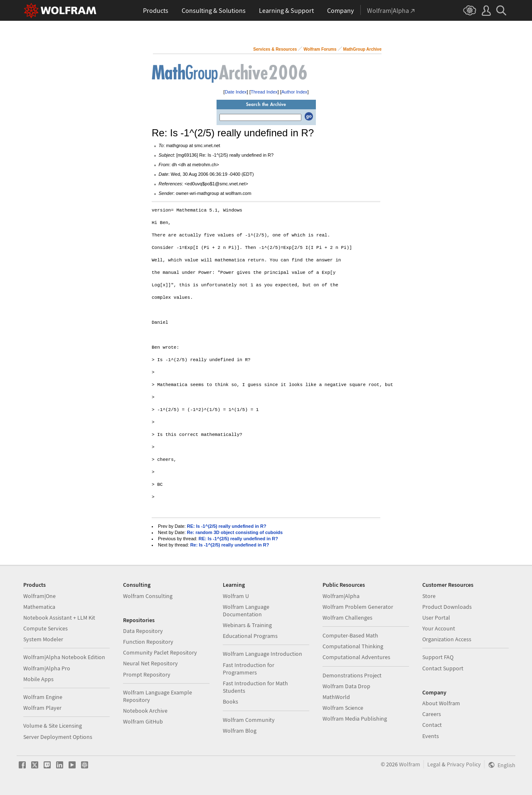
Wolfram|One (39, 596)
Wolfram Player (42, 708)
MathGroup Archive (362, 49)
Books (230, 701)
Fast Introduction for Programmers (249, 669)
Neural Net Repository (150, 663)
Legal (434, 764)
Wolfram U (236, 596)
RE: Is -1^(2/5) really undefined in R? (227, 526)
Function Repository (148, 642)
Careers (432, 714)
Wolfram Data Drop (346, 686)
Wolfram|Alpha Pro (47, 668)
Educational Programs (250, 636)
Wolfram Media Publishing (355, 719)
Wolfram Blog (240, 731)
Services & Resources (275, 49)
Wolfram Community (249, 720)
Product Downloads (447, 607)
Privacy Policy (464, 764)
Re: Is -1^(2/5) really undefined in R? (230, 545)
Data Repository (143, 631)
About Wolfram (441, 703)
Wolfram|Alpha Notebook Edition (64, 657)
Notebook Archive (145, 711)
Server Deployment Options (58, 737)
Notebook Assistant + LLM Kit (59, 618)
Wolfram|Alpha (341, 596)
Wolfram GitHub (143, 721)
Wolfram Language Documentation (246, 610)
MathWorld (336, 697)
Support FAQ (438, 657)
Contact (432, 725)
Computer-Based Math (350, 635)
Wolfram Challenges (347, 618)
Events (431, 736)
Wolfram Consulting (148, 596)
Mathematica (39, 607)
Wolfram (410, 764)
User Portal (436, 618)
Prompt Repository (147, 674)
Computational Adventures (356, 657)
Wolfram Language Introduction (262, 654)
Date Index (236, 92)
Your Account (439, 628)
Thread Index (264, 92)
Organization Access (447, 639)
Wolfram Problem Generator (358, 607)
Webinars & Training (247, 625)
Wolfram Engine (43, 697)
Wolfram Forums (320, 49)
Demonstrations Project (352, 675)
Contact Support (443, 668)
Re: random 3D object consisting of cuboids (235, 532)
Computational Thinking (353, 646)
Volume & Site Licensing (53, 726)
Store (429, 596)
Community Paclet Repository (160, 652)
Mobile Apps (38, 679)
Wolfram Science (343, 708)
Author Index (294, 92)
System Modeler (43, 639)
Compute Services (46, 628)
